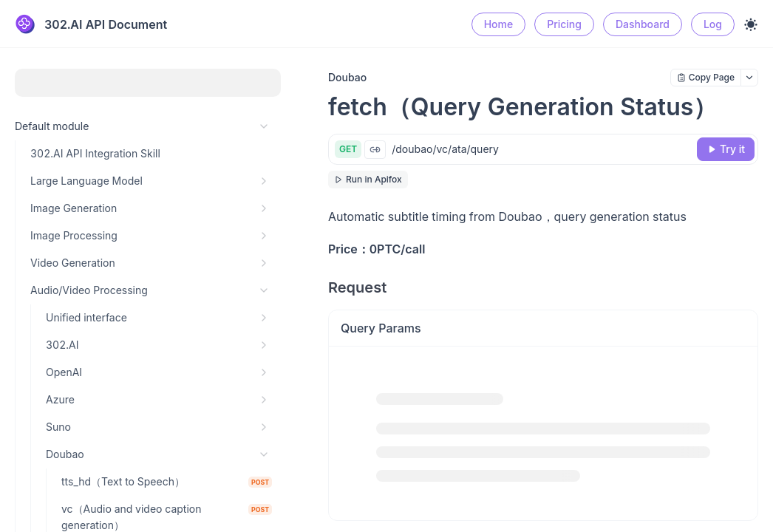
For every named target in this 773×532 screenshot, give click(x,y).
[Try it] (726, 149)
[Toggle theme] (751, 24)
